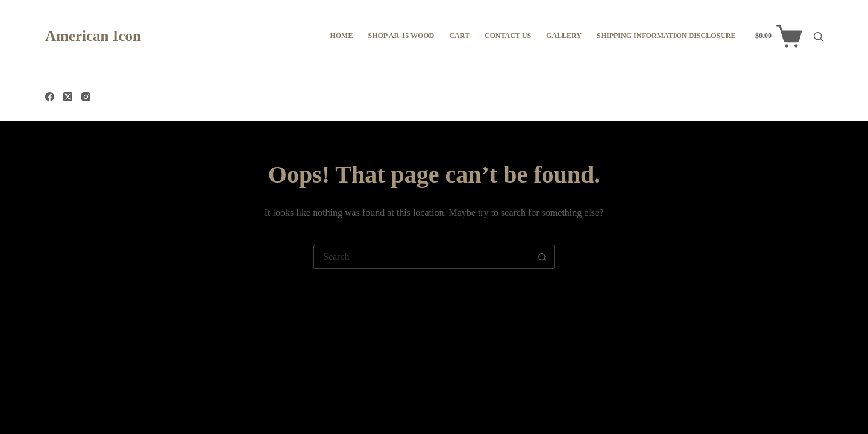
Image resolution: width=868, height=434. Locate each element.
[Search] (818, 36)
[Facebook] (50, 97)
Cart (459, 36)
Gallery (564, 36)
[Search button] (542, 257)
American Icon (93, 36)
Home (341, 36)
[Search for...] (422, 257)
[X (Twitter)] (68, 97)
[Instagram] (86, 97)
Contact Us (508, 36)
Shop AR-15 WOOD (401, 36)
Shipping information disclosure (666, 36)
